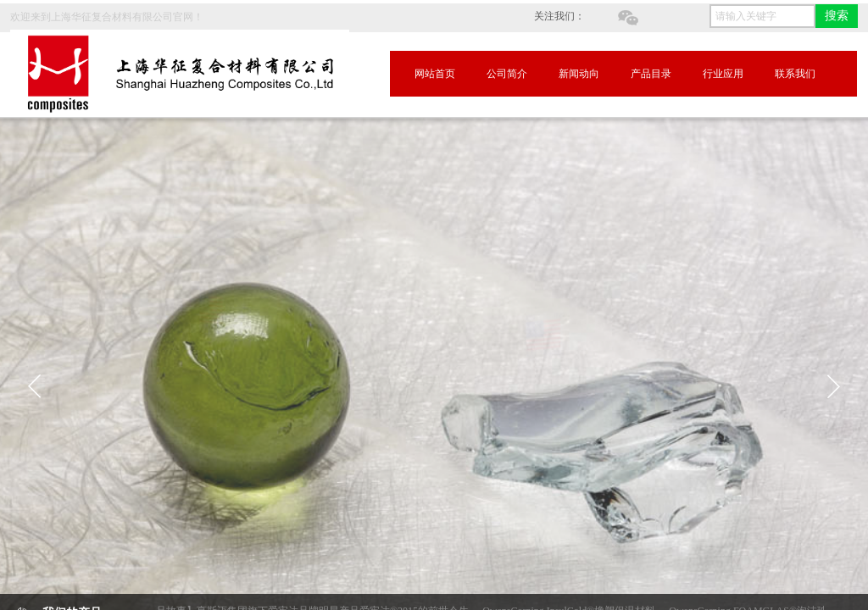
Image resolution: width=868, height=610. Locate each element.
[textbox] (762, 16)
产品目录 (651, 74)
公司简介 (507, 74)
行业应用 (723, 74)
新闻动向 (579, 74)
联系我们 (795, 74)
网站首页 (435, 74)
